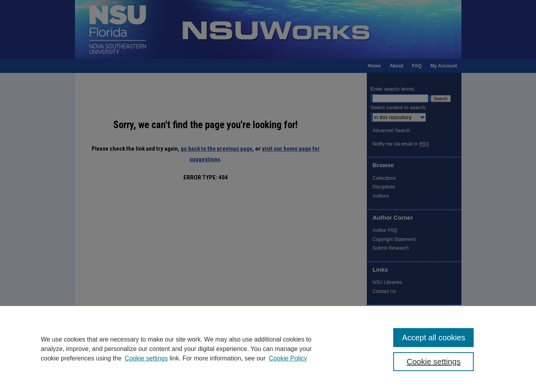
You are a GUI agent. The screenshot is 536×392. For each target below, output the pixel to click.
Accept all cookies (433, 338)
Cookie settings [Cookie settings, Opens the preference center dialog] (434, 362)
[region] (268, 349)
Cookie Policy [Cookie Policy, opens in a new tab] (288, 358)
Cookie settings (146, 358)
